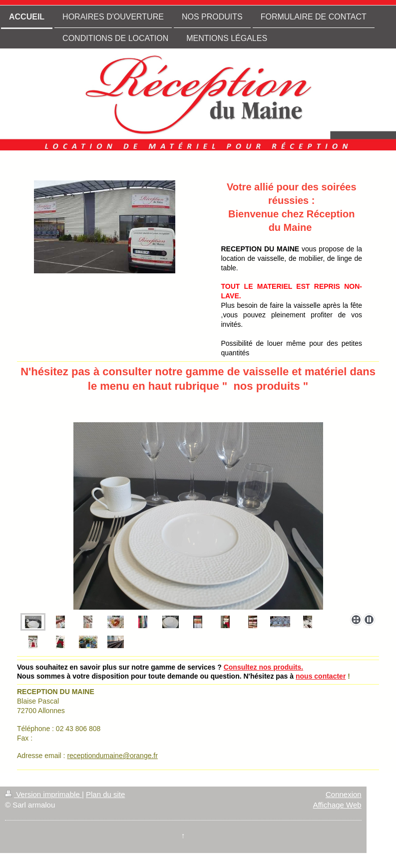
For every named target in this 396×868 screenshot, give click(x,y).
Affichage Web (337, 805)
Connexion (344, 794)
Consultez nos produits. (263, 667)
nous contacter (321, 676)
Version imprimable (43, 794)
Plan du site (105, 794)
